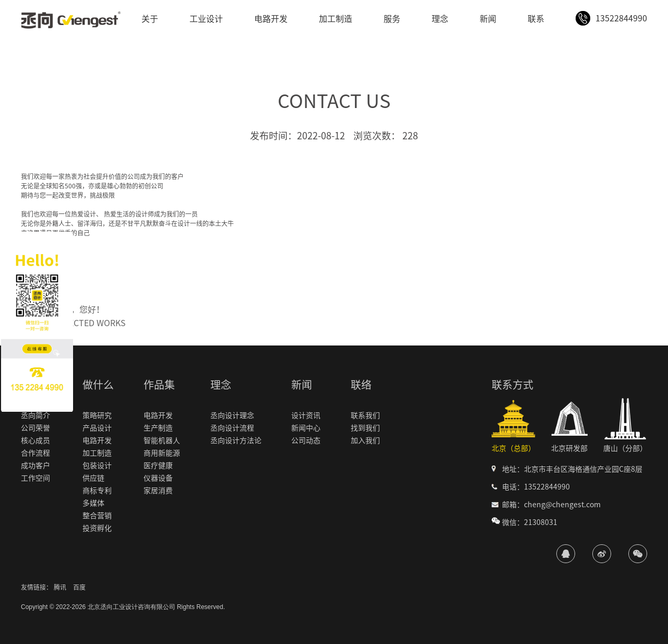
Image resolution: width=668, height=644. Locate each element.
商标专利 (97, 491)
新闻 (488, 19)
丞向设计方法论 (236, 440)
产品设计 (97, 428)
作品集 (159, 385)
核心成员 (35, 440)
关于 (150, 19)
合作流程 (35, 453)
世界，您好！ (79, 309)
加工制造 (336, 19)
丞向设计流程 (232, 428)
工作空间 (35, 478)
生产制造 (158, 428)
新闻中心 (306, 428)
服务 (392, 19)
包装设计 (97, 466)
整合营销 (97, 516)
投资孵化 (97, 528)
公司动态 (306, 440)
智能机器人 (162, 440)
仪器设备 (158, 478)
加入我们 (365, 440)
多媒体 (93, 503)
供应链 (93, 478)
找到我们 (365, 428)
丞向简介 (35, 415)
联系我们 (365, 415)
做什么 (98, 385)
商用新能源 (162, 453)
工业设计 (206, 19)
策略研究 (97, 415)
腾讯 (60, 587)
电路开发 (271, 19)
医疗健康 (158, 466)
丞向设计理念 (232, 415)
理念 (440, 19)
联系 (536, 19)
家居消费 (158, 491)
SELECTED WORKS (90, 323)
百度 (79, 587)
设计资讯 (306, 415)
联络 (361, 385)
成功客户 (35, 466)
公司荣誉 (35, 428)
